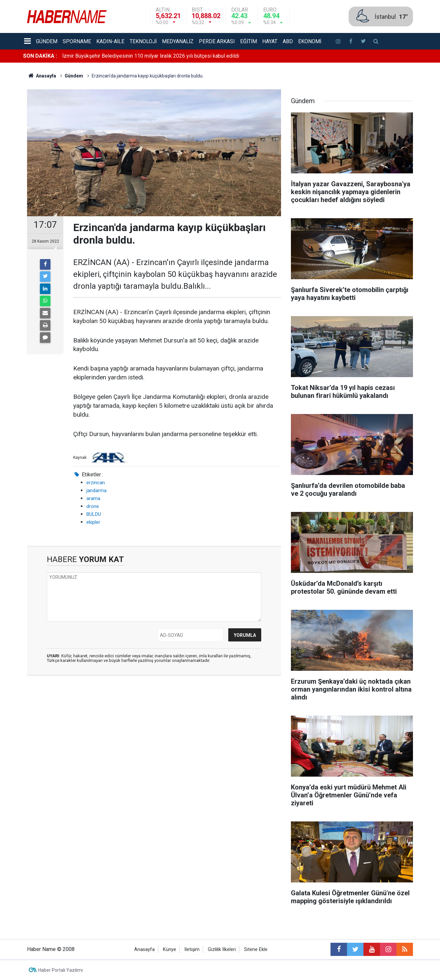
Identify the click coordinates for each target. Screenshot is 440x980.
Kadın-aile (110, 41)
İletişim (192, 950)
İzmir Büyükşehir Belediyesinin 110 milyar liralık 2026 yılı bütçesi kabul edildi (151, 56)
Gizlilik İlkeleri (222, 950)
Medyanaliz (178, 41)
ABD (288, 41)
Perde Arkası (217, 41)
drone (93, 506)
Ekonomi (310, 41)
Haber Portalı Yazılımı (61, 970)
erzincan (96, 483)
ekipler (93, 522)
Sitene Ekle (256, 950)
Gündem (47, 41)
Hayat (270, 41)
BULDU (94, 514)
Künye (170, 950)
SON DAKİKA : (40, 56)
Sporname (77, 41)
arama (93, 498)
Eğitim (249, 41)
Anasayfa (144, 950)
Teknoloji (143, 41)
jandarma (96, 490)
